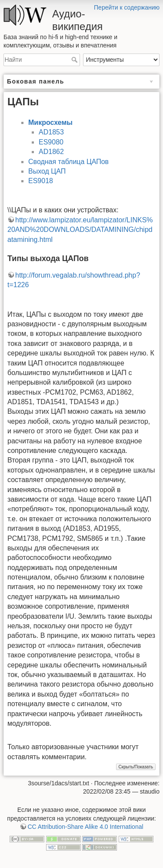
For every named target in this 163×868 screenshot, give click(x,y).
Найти (75, 60)
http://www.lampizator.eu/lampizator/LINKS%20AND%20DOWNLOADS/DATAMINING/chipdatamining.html (80, 230)
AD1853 (51, 132)
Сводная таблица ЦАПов (68, 162)
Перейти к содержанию (127, 7)
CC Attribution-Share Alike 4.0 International (85, 827)
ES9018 (41, 181)
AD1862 (51, 152)
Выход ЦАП (47, 171)
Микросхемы (50, 122)
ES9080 (51, 142)
